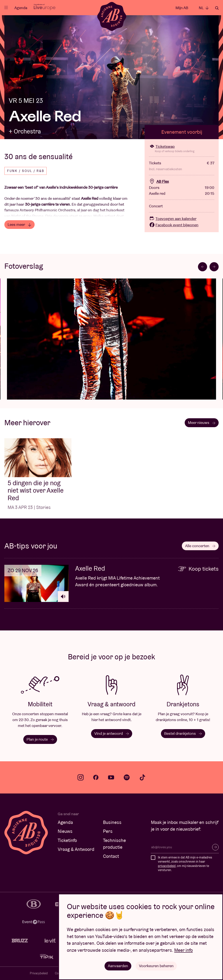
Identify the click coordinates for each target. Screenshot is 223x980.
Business (112, 822)
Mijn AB (182, 8)
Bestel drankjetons (183, 733)
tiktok (142, 777)
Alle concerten (200, 546)
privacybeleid (167, 866)
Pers (108, 831)
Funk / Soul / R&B (26, 171)
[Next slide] (214, 267)
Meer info (183, 950)
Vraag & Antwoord (76, 849)
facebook (96, 777)
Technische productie (114, 844)
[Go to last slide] (203, 267)
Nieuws (65, 831)
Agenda (21, 8)
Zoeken (217, 8)
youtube (111, 777)
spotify (127, 777)
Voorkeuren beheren (156, 966)
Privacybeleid (39, 973)
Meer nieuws (202, 422)
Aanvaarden (118, 966)
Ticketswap (162, 146)
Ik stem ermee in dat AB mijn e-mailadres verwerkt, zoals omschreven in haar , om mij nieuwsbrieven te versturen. (185, 864)
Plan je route (40, 739)
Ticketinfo (67, 840)
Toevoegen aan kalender (173, 219)
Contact (111, 856)
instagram (81, 777)
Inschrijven (215, 847)
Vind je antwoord (112, 733)
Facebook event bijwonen (174, 225)
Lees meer (19, 224)
